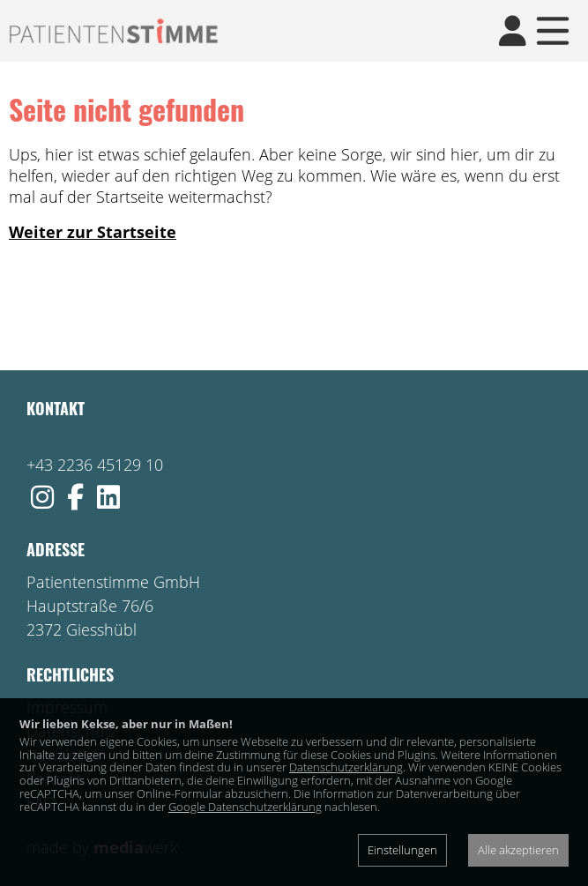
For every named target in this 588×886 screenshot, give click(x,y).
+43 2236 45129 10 (95, 465)
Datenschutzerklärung (346, 767)
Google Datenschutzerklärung (245, 807)
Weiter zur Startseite (93, 232)
